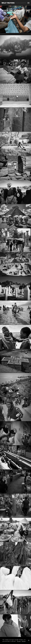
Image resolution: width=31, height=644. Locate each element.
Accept (19, 641)
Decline (24, 641)
